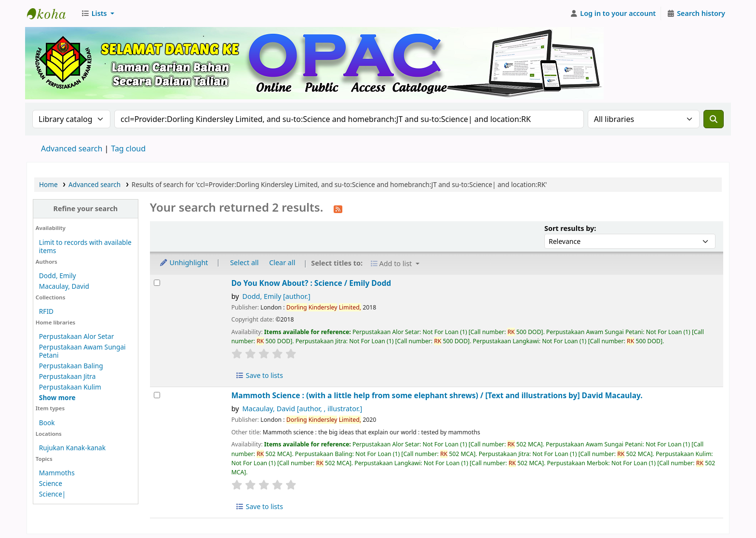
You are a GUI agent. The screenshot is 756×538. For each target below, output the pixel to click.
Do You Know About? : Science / (311, 283)
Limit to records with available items (85, 246)
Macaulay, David (64, 286)
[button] (98, 13)
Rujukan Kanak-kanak (72, 448)
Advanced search (72, 148)
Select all (244, 262)
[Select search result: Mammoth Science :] (157, 395)
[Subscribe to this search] (338, 208)
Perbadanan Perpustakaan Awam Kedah (51, 13)
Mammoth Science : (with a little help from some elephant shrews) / (437, 396)
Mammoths (57, 473)
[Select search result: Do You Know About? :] (157, 283)
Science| (53, 494)
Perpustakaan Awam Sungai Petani (82, 351)
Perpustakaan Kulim (70, 387)
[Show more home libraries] (57, 397)
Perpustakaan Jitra (67, 376)
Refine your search (85, 208)
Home (48, 184)
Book (47, 423)
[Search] (714, 119)
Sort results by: (570, 228)
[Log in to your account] (613, 13)
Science (51, 483)
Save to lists (259, 375)
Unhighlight (184, 262)
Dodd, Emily (58, 276)
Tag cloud (128, 148)
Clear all (282, 262)
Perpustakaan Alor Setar (77, 336)
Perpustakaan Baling (71, 366)
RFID (46, 311)
